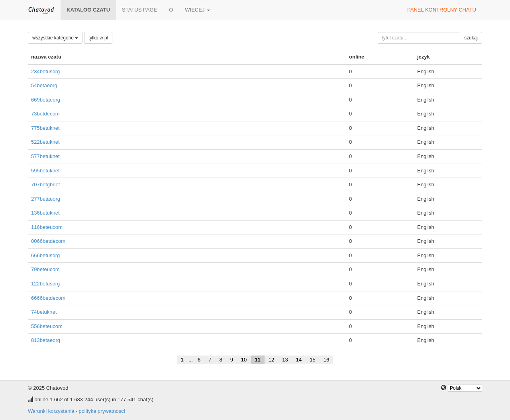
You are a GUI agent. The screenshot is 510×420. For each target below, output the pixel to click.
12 (271, 360)
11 (257, 360)
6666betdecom (48, 298)
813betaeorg (46, 340)
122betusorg (45, 284)
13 (285, 360)
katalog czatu (88, 10)
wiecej (197, 10)
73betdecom (45, 114)
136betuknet (45, 213)
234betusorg (45, 71)
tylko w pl (98, 38)
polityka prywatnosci (102, 411)
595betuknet (45, 171)
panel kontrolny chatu (442, 10)
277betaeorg (46, 199)
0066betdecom (48, 241)
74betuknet (44, 312)
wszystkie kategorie (55, 38)
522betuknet (45, 142)
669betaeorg (46, 100)
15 (312, 360)
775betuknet (45, 128)
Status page (139, 10)
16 (326, 360)
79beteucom (45, 269)
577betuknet (45, 156)
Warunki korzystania (51, 411)
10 (244, 360)
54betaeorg (44, 85)
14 (299, 360)
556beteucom (47, 326)
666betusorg (45, 255)
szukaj (471, 38)
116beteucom (47, 227)
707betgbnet (45, 185)
